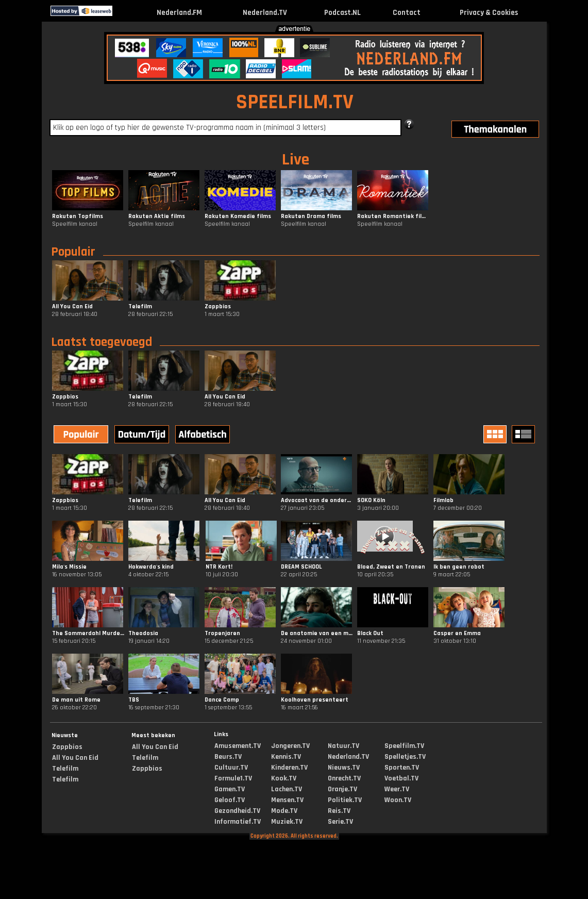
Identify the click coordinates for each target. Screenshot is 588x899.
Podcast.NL (342, 13)
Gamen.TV (230, 789)
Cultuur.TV (231, 768)
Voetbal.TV (401, 778)
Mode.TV (284, 811)
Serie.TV (340, 822)
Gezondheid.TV (237, 811)
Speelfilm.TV (404, 746)
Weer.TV (397, 789)
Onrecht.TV (344, 778)
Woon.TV (398, 800)
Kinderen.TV (289, 768)
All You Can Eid (75, 758)
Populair (73, 252)
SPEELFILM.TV (295, 102)
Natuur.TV (343, 746)
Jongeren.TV (290, 746)
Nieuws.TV (344, 768)
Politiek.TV (345, 800)
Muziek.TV (287, 822)
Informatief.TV (238, 822)
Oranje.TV (342, 789)
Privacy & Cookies (489, 13)
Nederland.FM (179, 13)
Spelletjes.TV (405, 757)
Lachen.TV (287, 789)
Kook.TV (284, 778)
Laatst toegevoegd (102, 342)
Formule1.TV (233, 778)
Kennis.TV (286, 757)
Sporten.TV (402, 768)
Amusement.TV (238, 746)
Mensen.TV (287, 800)
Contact (407, 13)
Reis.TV (339, 811)
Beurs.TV (228, 757)
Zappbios (67, 747)
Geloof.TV (230, 800)
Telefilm (65, 769)
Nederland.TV (265, 13)
